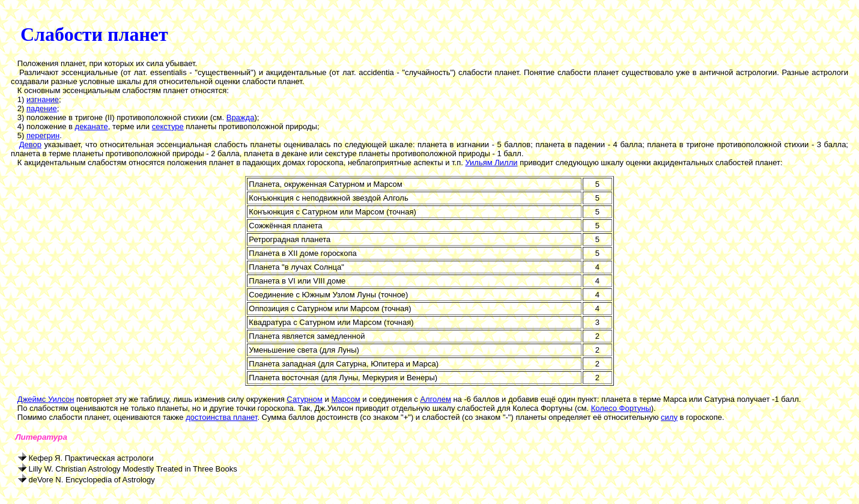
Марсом (345, 399)
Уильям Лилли (491, 162)
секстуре (168, 126)
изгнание (43, 99)
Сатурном (305, 399)
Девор (30, 144)
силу (669, 417)
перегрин (43, 135)
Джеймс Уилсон (46, 399)
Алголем (435, 399)
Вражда (241, 117)
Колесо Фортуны (621, 408)
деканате (92, 126)
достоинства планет (221, 417)
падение (42, 108)
